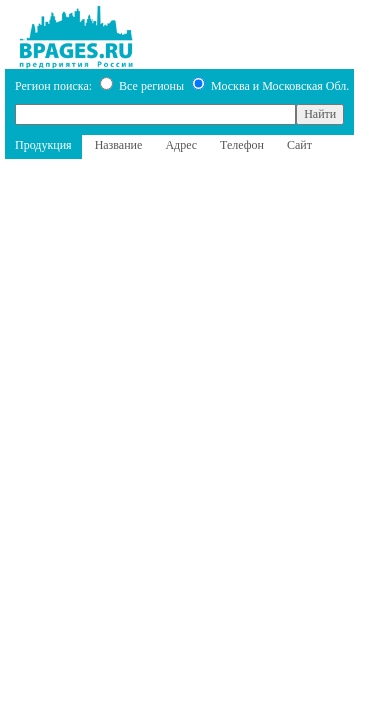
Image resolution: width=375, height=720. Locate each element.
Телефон (242, 145)
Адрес (181, 145)
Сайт (299, 145)
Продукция (43, 145)
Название (119, 145)
